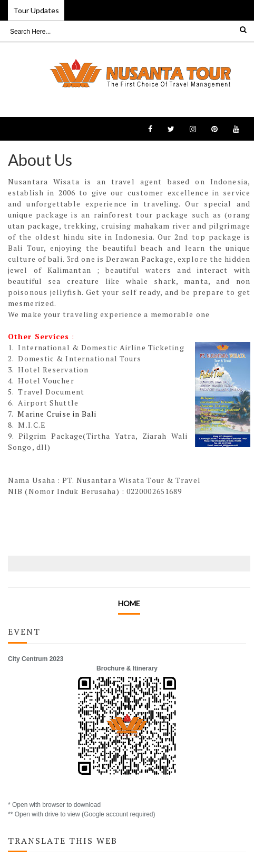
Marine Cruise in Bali (57, 414)
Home (129, 603)
